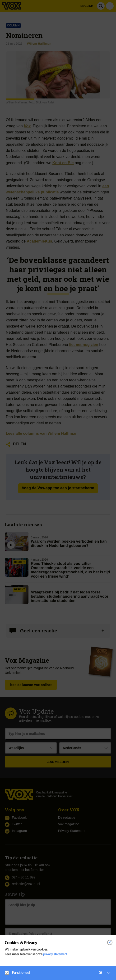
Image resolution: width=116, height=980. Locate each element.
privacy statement (55, 954)
